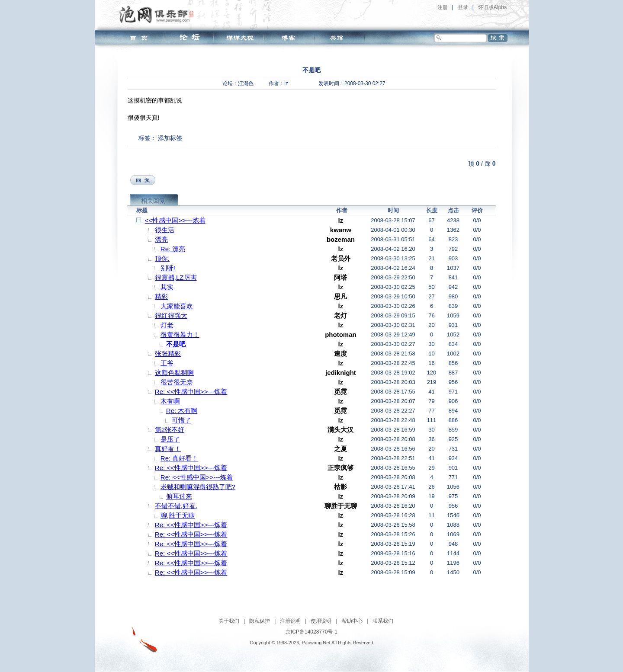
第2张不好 (170, 430)
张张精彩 (168, 354)
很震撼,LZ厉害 (176, 277)
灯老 (167, 325)
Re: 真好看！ (180, 458)
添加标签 (170, 138)
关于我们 (229, 621)
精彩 (161, 296)
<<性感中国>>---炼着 (175, 220)
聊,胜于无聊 (178, 515)
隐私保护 (260, 621)
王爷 (167, 363)
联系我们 (383, 621)
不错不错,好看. (176, 506)
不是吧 (176, 344)
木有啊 (170, 401)
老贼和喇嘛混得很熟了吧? (198, 487)
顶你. (162, 258)
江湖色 (246, 83)
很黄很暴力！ (180, 334)
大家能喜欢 (177, 306)
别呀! (168, 268)
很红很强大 (171, 315)
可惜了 (181, 420)
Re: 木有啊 (182, 411)
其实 (167, 287)
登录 (463, 7)
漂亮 (161, 239)
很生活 (165, 230)
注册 (443, 7)
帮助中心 (352, 621)
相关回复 (153, 201)
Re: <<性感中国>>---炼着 (191, 392)
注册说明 (290, 621)
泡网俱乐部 (159, 14)
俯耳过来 (179, 496)
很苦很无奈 (177, 382)
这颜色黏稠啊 (174, 373)
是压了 (170, 439)
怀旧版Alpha (493, 7)
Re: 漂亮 (173, 249)
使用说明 (321, 621)
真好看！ (168, 449)
